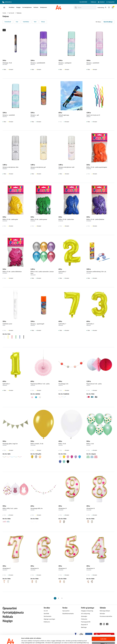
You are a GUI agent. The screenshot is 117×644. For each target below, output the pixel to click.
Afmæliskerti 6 (35, 568)
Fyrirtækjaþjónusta (27, 7)
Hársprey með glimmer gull (38, 167)
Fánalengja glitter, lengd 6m (10, 444)
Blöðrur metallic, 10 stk (37, 444)
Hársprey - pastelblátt (9, 115)
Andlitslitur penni (7, 324)
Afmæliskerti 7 (7, 568)
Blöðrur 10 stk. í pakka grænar (39, 219)
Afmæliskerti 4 (91, 568)
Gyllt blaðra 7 (62, 324)
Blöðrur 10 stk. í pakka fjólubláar (95, 219)
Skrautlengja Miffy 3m (37, 508)
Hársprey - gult (35, 115)
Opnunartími (10, 608)
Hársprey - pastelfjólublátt (38, 63)
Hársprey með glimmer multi (66, 167)
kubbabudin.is (7, 2)
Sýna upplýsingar (26, 641)
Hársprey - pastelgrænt (65, 63)
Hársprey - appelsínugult (37, 324)
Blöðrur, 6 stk (90, 444)
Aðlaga (104, 635)
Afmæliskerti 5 (63, 568)
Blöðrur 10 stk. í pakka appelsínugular (97, 167)
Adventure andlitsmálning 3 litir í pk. (96, 272)
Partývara (19, 13)
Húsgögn (18, 7)
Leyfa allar (103, 631)
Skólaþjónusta (44, 7)
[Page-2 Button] (58, 598)
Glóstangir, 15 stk (7, 63)
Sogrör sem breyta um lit (93, 115)
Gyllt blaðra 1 (6, 384)
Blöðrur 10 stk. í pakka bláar (66, 219)
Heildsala (36, 7)
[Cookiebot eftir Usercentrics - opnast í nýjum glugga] (11, 641)
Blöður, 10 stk (62, 444)
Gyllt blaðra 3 (90, 324)
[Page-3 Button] (62, 598)
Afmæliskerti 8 (91, 508)
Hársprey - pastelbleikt (93, 63)
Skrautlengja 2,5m (63, 384)
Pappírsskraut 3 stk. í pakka (94, 384)
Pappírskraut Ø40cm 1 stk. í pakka (40, 384)
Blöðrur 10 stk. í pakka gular (10, 219)
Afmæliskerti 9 (63, 508)
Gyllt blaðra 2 (62, 272)
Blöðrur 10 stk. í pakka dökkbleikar (12, 272)
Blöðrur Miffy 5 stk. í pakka (10, 508)
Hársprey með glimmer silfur (11, 167)
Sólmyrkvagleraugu (64, 115)
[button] (4, 8)
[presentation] (12, 8)
